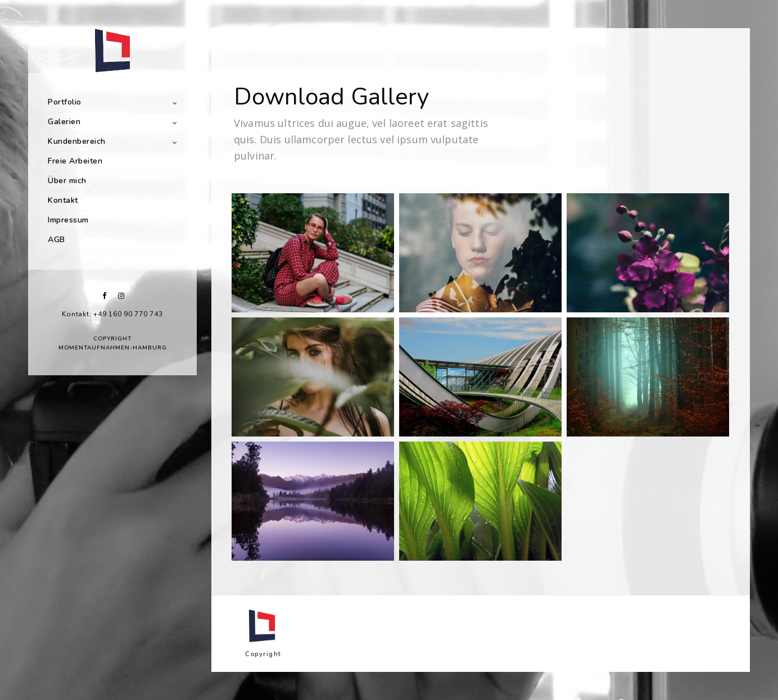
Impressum (68, 220)
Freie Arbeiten (75, 161)
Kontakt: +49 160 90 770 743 (112, 314)
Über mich (67, 181)
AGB (56, 240)
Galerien (64, 122)
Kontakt (63, 200)
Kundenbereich (77, 141)
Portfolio (65, 102)
